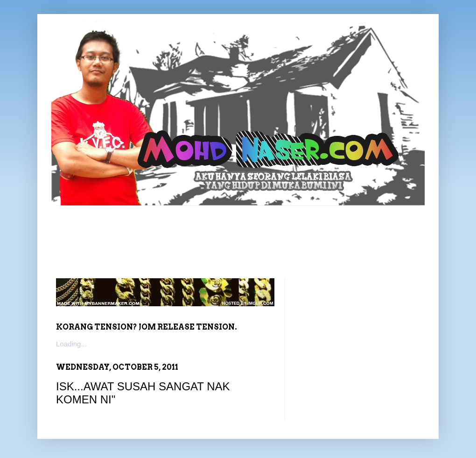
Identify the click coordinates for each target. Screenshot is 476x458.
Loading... (71, 344)
